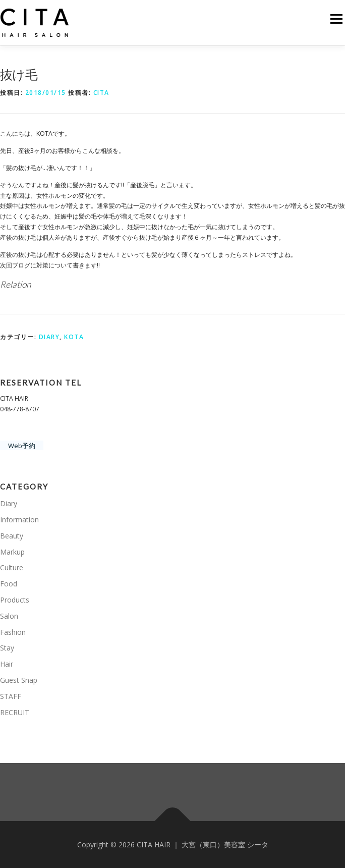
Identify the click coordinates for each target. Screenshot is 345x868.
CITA (101, 93)
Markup (12, 552)
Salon (9, 616)
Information (19, 520)
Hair (7, 664)
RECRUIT (15, 712)
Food (9, 584)
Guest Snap (19, 680)
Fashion (13, 632)
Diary (49, 337)
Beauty (12, 536)
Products (15, 600)
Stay (7, 648)
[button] (35, 23)
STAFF (11, 696)
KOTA (74, 337)
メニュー (336, 19)
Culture (12, 567)
